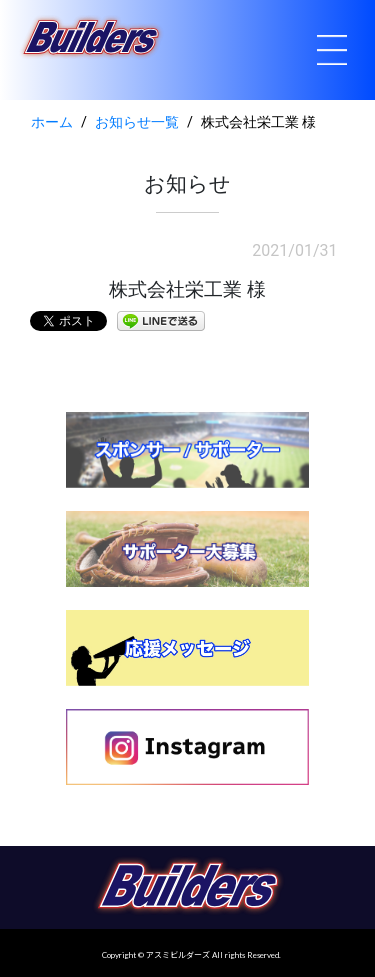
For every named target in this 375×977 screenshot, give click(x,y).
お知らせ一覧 (137, 122)
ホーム (52, 122)
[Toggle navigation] (332, 50)
